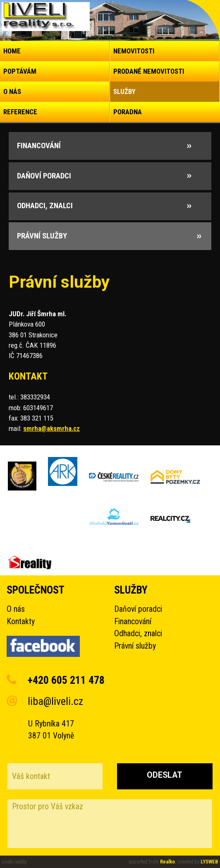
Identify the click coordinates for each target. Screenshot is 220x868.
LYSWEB (209, 862)
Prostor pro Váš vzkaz (110, 824)
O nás (16, 609)
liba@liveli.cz (55, 701)
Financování (133, 622)
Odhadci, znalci (138, 634)
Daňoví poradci (138, 609)
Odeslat (165, 775)
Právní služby (135, 646)
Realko (167, 862)
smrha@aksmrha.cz (51, 428)
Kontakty (21, 622)
